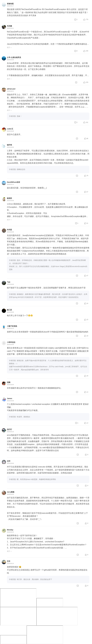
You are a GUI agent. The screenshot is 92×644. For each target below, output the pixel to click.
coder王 (10, 129)
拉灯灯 (9, 429)
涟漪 (9, 382)
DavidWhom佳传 (13, 182)
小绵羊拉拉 (11, 342)
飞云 (9, 282)
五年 (9, 561)
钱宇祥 (9, 145)
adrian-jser (11, 89)
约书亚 (9, 230)
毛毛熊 (9, 26)
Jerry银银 (11, 492)
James (10, 398)
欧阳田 (9, 198)
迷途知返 (10, 4)
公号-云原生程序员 (14, 57)
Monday (10, 530)
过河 (9, 461)
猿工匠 (9, 310)
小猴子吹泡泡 (12, 326)
